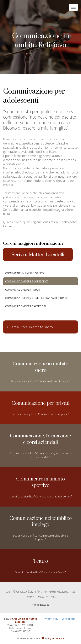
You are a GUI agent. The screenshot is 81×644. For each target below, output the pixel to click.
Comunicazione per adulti (22, 290)
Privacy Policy (51, 619)
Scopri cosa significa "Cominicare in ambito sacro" (40, 370)
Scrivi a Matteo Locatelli (38, 254)
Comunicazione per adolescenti (27, 281)
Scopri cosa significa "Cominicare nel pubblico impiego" (40, 526)
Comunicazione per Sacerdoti (25, 306)
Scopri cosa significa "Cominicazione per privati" (40, 406)
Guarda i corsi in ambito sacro (30, 327)
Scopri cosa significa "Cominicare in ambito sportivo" (40, 485)
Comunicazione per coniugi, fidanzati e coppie (36, 298)
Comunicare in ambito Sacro (25, 273)
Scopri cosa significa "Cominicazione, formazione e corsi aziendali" (40, 444)
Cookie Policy (69, 619)
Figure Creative (56, 638)
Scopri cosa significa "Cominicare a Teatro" (40, 564)
